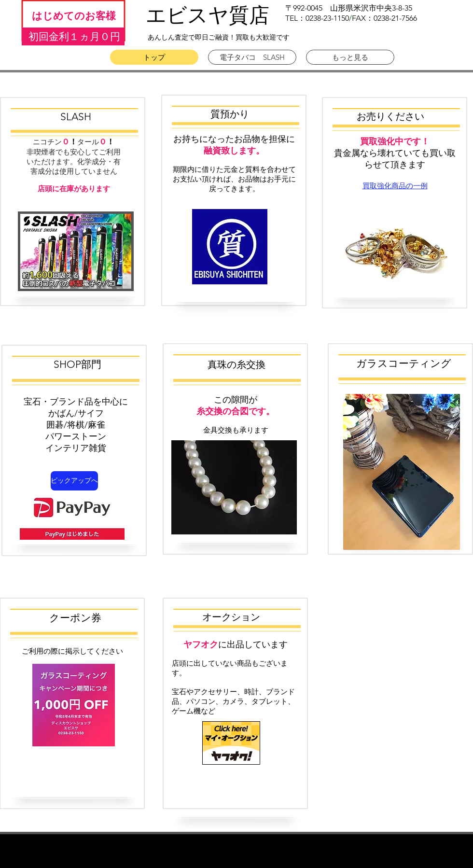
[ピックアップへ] (74, 481)
